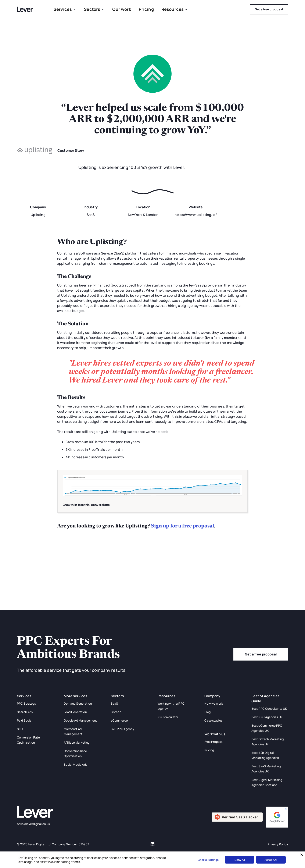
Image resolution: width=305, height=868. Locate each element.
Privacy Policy (278, 844)
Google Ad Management (80, 720)
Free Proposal (214, 742)
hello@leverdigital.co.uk (33, 824)
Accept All (271, 860)
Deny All (240, 860)
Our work (122, 9)
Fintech (116, 712)
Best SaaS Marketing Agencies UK (266, 769)
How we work (214, 703)
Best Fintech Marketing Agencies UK (268, 742)
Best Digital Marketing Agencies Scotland (267, 782)
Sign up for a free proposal (182, 526)
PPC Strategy (27, 703)
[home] (28, 9)
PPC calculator (168, 717)
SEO (20, 729)
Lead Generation (75, 712)
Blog (207, 712)
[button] (65, 9)
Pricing (146, 9)
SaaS (114, 703)
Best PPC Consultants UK (269, 709)
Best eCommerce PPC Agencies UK (267, 728)
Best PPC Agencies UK (267, 717)
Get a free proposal (261, 654)
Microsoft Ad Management (73, 731)
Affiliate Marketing (77, 742)
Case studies (213, 720)
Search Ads (25, 712)
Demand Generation (78, 703)
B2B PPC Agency (123, 729)
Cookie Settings (208, 860)
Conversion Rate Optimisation (28, 740)
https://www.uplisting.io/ (196, 215)
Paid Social (25, 720)
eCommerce (119, 720)
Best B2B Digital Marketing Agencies (265, 755)
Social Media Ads (76, 764)
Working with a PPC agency (171, 706)
